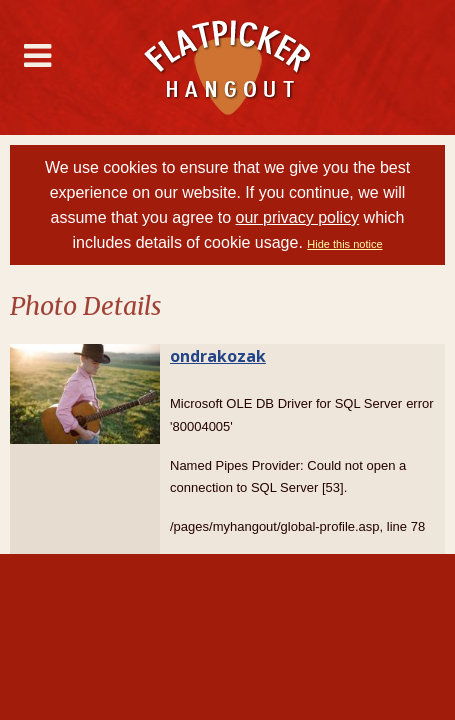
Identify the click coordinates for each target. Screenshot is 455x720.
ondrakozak (218, 356)
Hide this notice (344, 244)
